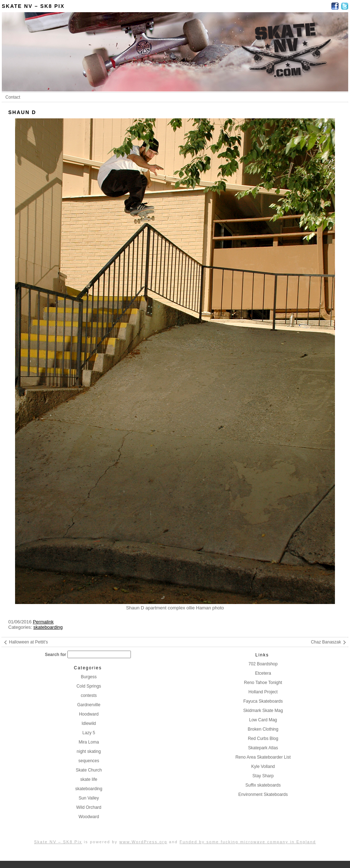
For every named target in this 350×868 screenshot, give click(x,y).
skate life (89, 779)
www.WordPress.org (143, 842)
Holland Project (263, 692)
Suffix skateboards (263, 785)
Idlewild (89, 723)
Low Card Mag (263, 720)
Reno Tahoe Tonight (263, 683)
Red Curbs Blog (263, 739)
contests (89, 695)
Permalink (43, 622)
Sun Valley (89, 798)
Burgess (89, 677)
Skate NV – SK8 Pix (33, 6)
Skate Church (89, 770)
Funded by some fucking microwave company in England (248, 842)
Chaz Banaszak (326, 642)
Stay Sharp (263, 776)
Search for (55, 655)
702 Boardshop (263, 664)
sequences (89, 761)
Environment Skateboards (263, 794)
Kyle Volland (263, 766)
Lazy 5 (89, 733)
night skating (89, 751)
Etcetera (263, 673)
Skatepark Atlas (263, 748)
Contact (13, 97)
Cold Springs (89, 686)
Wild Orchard (89, 807)
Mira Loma (89, 742)
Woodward (89, 817)
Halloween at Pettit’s (29, 642)
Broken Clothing (263, 729)
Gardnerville (89, 705)
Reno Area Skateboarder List (263, 757)
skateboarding (48, 627)
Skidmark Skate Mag (263, 711)
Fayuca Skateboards (263, 701)
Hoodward (89, 714)
